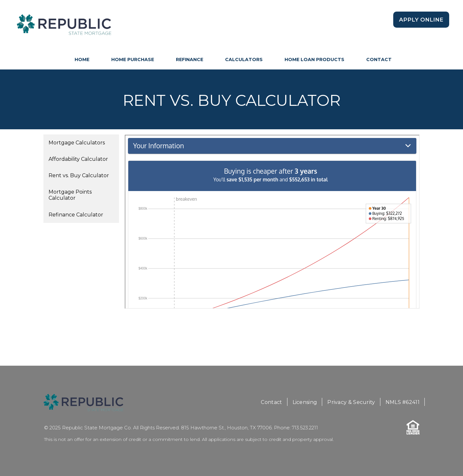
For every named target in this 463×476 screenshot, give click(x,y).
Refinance (190, 59)
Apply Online (421, 20)
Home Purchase (133, 59)
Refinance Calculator (76, 215)
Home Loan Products (314, 59)
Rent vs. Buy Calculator (79, 175)
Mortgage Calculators (77, 143)
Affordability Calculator (78, 159)
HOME (82, 59)
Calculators (244, 59)
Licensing (305, 402)
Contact (379, 59)
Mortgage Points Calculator (70, 195)
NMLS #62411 (403, 402)
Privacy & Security (351, 402)
